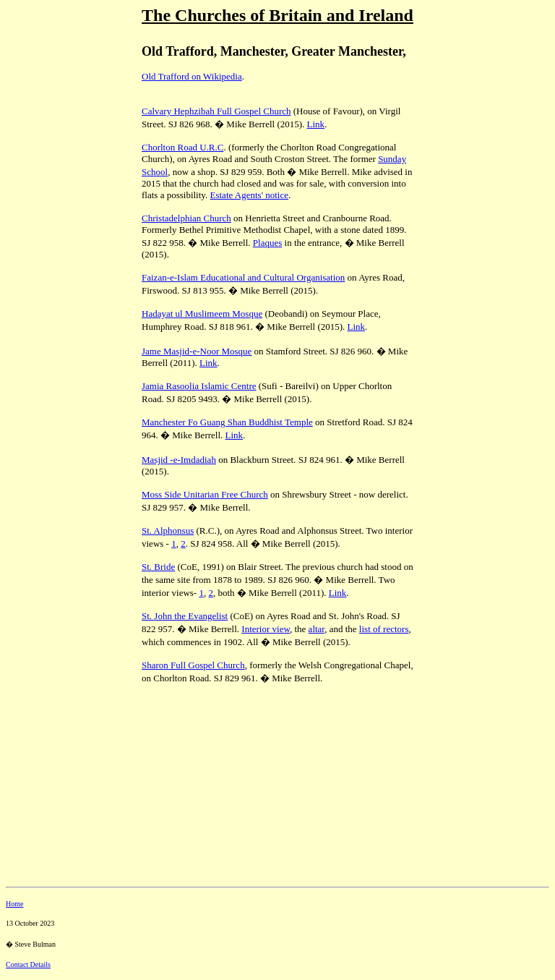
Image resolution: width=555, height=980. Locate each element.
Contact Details (28, 964)
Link (316, 124)
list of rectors (384, 629)
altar (317, 629)
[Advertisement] (71, 274)
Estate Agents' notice (249, 195)
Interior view (266, 629)
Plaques (267, 243)
